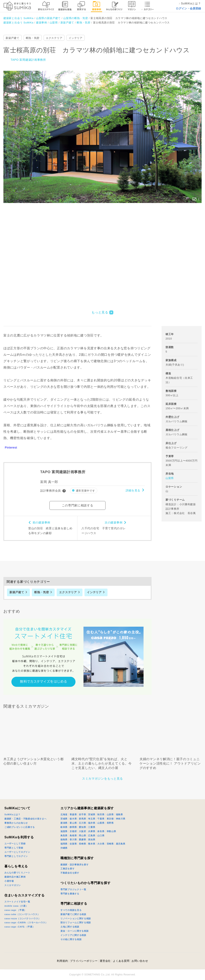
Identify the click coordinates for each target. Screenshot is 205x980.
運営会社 (105, 961)
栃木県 (73, 819)
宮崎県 (110, 844)
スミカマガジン (13, 885)
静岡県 (73, 827)
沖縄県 (64, 848)
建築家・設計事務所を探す (74, 865)
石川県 (82, 823)
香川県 (73, 840)
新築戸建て (13, 38)
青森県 (73, 814)
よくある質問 (121, 961)
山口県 (101, 836)
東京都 (110, 819)
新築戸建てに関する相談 (73, 914)
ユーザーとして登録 (15, 844)
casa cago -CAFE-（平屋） (20, 927)
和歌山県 (111, 831)
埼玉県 (92, 819)
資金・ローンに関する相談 (74, 931)
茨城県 (64, 819)
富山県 (73, 823)
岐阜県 (64, 827)
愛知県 (82, 827)
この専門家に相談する (78, 505)
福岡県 (64, 844)
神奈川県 (121, 819)
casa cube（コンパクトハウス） (22, 914)
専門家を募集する (70, 894)
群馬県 (82, 819)
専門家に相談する (74, 904)
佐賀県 (73, 844)
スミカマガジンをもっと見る (102, 778)
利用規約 (62, 961)
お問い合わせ (140, 961)
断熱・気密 (33, 38)
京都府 (73, 831)
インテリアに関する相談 (73, 935)
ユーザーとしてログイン (17, 852)
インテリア (76, 38)
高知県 (92, 840)
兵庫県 (92, 831)
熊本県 (92, 844)
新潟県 (64, 823)
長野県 (110, 823)
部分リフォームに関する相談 (76, 922)
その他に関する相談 (71, 939)
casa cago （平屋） (15, 910)
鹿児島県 (121, 844)
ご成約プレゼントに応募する (20, 827)
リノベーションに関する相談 (76, 918)
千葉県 (101, 819)
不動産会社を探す (70, 873)
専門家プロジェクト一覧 (73, 889)
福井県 (92, 823)
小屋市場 (9, 881)
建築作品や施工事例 (15, 877)
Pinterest (11, 448)
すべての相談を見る (71, 910)
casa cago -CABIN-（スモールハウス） (26, 922)
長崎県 (82, 844)
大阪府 (82, 831)
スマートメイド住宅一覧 (17, 902)
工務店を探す (67, 869)
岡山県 (82, 836)
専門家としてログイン (16, 856)
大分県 (101, 844)
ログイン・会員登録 (188, 8)
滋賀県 (64, 831)
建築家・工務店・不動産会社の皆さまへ (26, 819)
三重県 (92, 827)
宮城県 (92, 814)
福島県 (119, 814)
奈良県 (101, 831)
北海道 (64, 814)
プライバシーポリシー (84, 961)
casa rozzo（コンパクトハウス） (22, 918)
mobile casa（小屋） (16, 906)
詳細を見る (133, 490)
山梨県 (170, 478)
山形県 (110, 814)
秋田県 (101, 814)
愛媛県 (82, 840)
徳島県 (64, 840)
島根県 (73, 836)
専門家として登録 (14, 848)
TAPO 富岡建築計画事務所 (28, 60)
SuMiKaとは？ (12, 814)
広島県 (92, 836)
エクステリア (54, 38)
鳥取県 (64, 836)
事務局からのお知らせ (16, 823)
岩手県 (82, 814)
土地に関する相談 (70, 927)
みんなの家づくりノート (17, 873)
